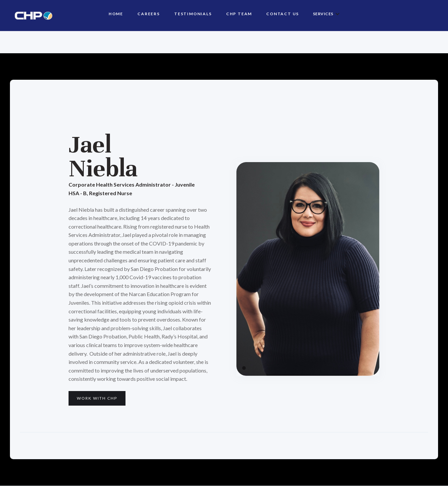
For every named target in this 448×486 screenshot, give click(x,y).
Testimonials (193, 14)
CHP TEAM (239, 14)
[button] (326, 14)
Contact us (283, 14)
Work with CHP (97, 398)
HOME (116, 14)
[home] (31, 15)
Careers (149, 14)
